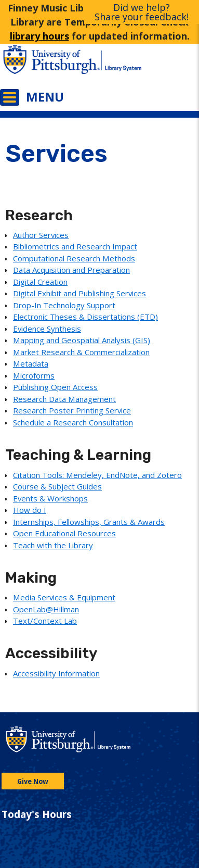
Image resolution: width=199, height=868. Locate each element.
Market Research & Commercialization (81, 352)
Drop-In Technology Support (64, 305)
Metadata (31, 363)
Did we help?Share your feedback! (142, 12)
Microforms (34, 375)
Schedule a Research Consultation (73, 422)
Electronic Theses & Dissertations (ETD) (85, 317)
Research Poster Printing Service (72, 410)
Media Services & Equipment (64, 597)
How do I (30, 510)
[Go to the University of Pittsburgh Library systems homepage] (150, 65)
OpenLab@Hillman (46, 609)
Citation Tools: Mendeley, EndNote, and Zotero (97, 475)
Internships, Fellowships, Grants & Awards (89, 522)
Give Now (33, 781)
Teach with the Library (53, 545)
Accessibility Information (56, 673)
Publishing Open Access (55, 387)
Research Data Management (64, 399)
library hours (39, 36)
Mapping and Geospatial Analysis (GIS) (82, 340)
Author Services (41, 235)
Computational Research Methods (74, 258)
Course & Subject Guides (57, 486)
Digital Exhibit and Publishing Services (79, 293)
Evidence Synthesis (47, 329)
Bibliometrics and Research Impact (75, 246)
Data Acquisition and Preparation (71, 270)
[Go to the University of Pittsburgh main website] (50, 65)
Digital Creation (40, 282)
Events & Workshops (50, 498)
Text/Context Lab (45, 621)
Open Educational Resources (64, 533)
